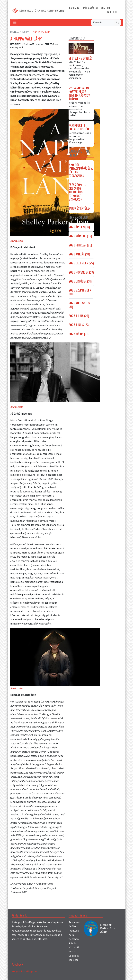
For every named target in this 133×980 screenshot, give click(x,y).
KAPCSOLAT (75, 8)
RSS (103, 8)
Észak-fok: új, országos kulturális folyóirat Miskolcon (77, 192)
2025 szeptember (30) (80, 292)
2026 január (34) (79, 254)
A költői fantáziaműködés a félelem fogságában (81, 170)
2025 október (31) (80, 281)
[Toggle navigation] (15, 22)
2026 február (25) (80, 245)
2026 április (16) (79, 227)
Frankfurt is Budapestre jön (79, 127)
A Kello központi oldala (74, 947)
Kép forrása (17, 241)
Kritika (26, 32)
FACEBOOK (112, 10)
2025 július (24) (79, 316)
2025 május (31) (79, 334)
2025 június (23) (79, 325)
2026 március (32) (80, 236)
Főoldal (14, 32)
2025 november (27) (81, 272)
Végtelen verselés (81, 58)
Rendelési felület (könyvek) (74, 926)
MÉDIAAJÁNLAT (91, 8)
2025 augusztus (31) (79, 305)
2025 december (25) (81, 263)
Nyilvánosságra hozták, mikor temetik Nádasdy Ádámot (79, 94)
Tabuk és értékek (79, 208)
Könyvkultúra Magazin (24, 971)
